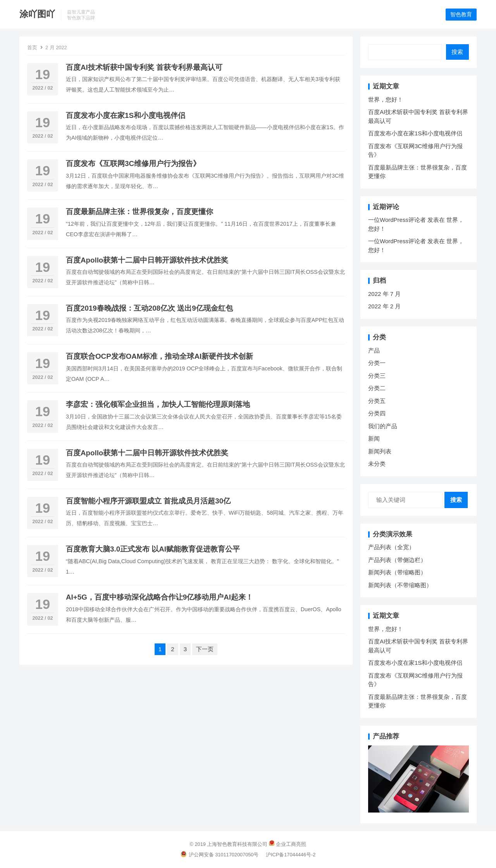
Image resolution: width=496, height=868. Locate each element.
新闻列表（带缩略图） (397, 573)
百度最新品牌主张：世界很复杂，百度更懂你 (139, 212)
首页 (32, 48)
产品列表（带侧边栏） (397, 560)
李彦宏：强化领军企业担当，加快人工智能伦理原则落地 (158, 405)
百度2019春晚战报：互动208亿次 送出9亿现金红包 (149, 309)
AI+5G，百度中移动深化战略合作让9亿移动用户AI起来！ (159, 598)
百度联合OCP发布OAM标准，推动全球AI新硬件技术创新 (159, 357)
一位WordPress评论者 (397, 220)
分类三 (377, 376)
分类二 (377, 388)
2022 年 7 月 (384, 294)
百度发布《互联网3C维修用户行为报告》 (133, 164)
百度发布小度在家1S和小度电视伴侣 (126, 116)
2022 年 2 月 (384, 307)
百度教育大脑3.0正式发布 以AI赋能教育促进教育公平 (153, 549)
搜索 (457, 52)
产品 (374, 351)
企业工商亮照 (291, 845)
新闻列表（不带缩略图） (400, 585)
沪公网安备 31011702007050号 (220, 855)
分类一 (377, 363)
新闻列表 (380, 452)
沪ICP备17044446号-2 (291, 855)
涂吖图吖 (37, 14)
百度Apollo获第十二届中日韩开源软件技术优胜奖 (147, 260)
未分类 (377, 464)
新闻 (374, 439)
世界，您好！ (386, 100)
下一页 (205, 649)
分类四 (377, 414)
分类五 (377, 401)
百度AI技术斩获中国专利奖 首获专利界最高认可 (144, 68)
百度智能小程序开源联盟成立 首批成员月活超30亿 (148, 501)
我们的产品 (383, 426)
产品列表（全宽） (391, 547)
